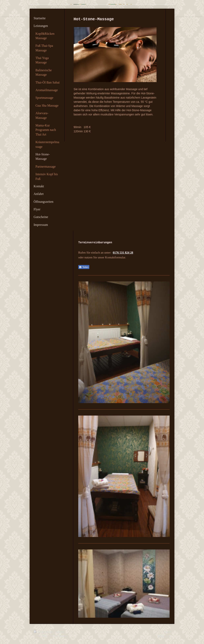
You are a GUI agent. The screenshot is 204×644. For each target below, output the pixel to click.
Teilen (84, 267)
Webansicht (164, 636)
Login (167, 632)
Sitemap (60, 632)
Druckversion (44, 632)
